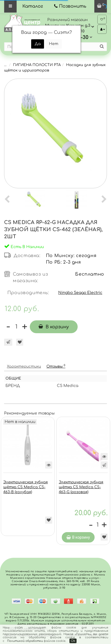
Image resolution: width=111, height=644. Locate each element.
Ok (73, 641)
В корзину (54, 327)
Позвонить (73, 6)
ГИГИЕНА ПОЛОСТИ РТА (37, 65)
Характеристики (24, 366)
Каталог (33, 6)
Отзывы (56, 366)
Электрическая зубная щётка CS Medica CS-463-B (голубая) (26, 487)
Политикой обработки (25, 641)
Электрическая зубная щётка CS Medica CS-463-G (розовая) (81, 487)
